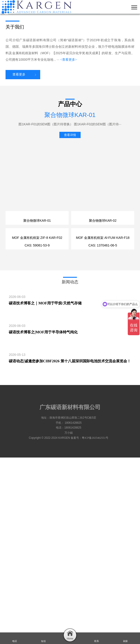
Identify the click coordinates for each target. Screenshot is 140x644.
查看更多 (19, 168)
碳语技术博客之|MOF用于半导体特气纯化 (43, 519)
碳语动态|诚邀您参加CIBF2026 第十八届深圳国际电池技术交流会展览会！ (70, 548)
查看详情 (70, 228)
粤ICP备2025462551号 (95, 624)
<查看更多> (69, 153)
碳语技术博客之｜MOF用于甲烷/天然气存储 (45, 490)
